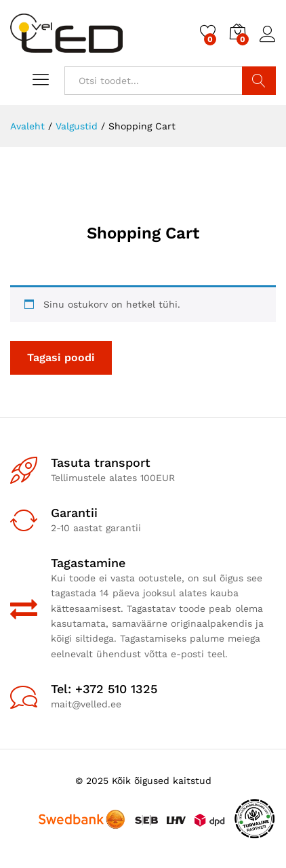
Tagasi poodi (61, 357)
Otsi (259, 81)
